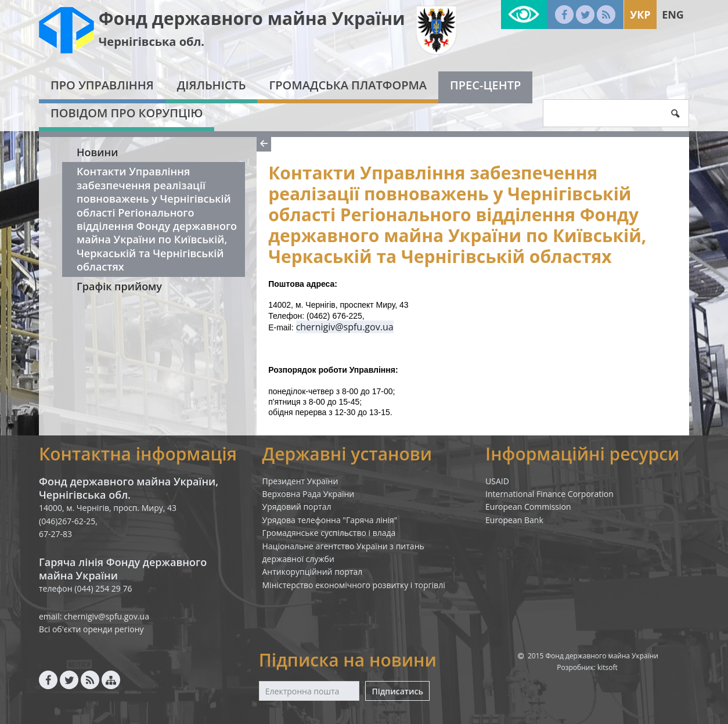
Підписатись (397, 691)
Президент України (300, 481)
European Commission (528, 507)
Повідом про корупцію (127, 113)
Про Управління (102, 85)
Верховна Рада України (309, 494)
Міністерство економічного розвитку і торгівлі (354, 585)
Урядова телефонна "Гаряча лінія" (330, 520)
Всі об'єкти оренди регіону (91, 629)
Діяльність (212, 85)
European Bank (514, 520)
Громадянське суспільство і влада (329, 533)
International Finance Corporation (549, 494)
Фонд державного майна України (252, 18)
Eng (673, 15)
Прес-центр (485, 85)
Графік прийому (119, 286)
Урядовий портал (297, 507)
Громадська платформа (348, 85)
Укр (640, 15)
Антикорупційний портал (313, 572)
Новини (97, 152)
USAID (497, 481)
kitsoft (608, 667)
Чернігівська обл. (152, 42)
